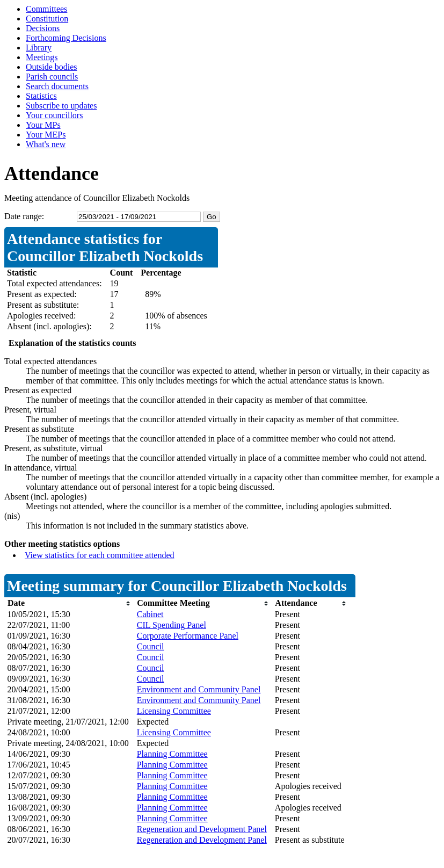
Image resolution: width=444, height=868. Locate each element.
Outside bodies (52, 67)
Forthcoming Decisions (66, 38)
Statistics (41, 96)
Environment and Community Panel (199, 689)
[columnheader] (70, 603)
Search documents (57, 86)
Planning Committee (172, 754)
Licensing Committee (174, 711)
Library (39, 48)
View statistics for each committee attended (100, 555)
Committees (46, 9)
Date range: (24, 216)
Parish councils (52, 77)
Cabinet (150, 614)
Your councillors (54, 115)
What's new (46, 144)
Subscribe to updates (61, 106)
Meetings (42, 57)
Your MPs (43, 125)
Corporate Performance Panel (188, 636)
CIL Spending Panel (172, 625)
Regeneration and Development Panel (202, 829)
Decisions (43, 28)
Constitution (47, 19)
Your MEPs (46, 135)
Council (151, 646)
